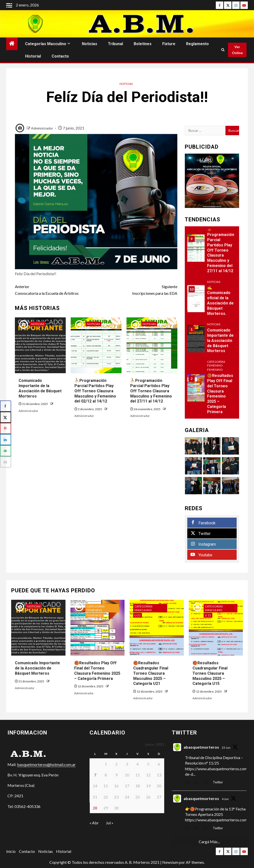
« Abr (94, 823)
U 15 (208, 615)
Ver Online (237, 50)
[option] (212, 341)
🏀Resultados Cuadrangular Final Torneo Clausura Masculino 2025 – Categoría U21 (151, 673)
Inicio (11, 851)
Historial (33, 56)
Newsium (170, 862)
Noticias (90, 44)
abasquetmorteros (201, 747)
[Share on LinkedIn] (6, 440)
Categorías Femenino (216, 364)
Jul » (110, 823)
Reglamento (197, 44)
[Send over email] (6, 451)
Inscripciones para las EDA (137, 289)
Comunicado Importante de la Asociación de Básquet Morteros (220, 340)
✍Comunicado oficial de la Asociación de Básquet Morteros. (220, 301)
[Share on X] (6, 417)
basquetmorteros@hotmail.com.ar (46, 764)
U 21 (138, 615)
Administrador (42, 128)
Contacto (60, 56)
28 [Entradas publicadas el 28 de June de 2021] (95, 808)
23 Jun (226, 748)
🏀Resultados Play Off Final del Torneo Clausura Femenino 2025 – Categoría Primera (220, 394)
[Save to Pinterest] (6, 428)
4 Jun (225, 799)
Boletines (143, 44)
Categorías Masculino (46, 44)
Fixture (169, 44)
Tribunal (115, 44)
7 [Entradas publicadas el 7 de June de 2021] (95, 775)
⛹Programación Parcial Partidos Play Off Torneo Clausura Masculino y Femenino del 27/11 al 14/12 (151, 391)
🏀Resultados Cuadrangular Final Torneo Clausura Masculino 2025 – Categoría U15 (210, 673)
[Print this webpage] (6, 462)
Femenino (215, 370)
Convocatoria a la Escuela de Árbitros (55, 289)
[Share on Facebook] (6, 406)
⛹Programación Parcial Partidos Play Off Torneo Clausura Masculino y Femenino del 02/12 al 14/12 (95, 391)
